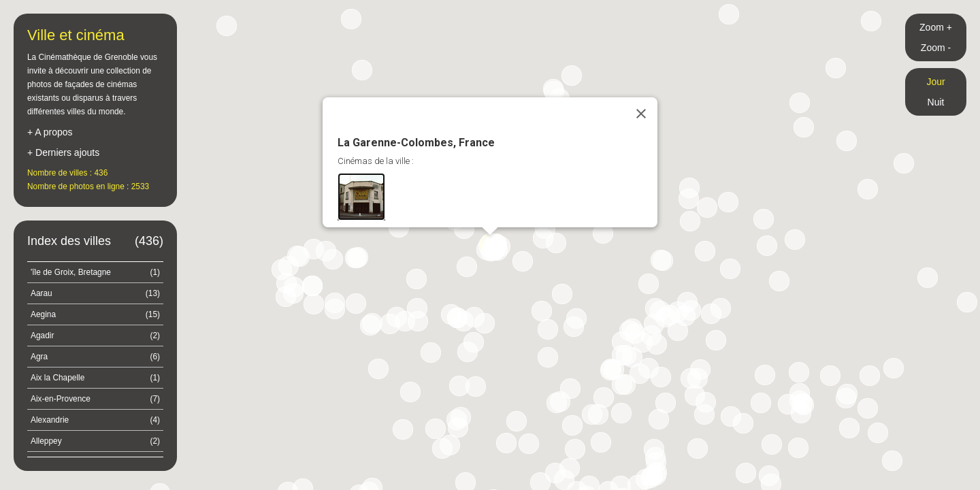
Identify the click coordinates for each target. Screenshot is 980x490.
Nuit (936, 102)
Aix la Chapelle (95, 378)
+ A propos (50, 132)
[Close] (641, 114)
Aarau (95, 293)
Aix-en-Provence (95, 399)
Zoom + (936, 27)
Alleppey (95, 441)
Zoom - (936, 48)
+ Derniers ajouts (63, 152)
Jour (935, 82)
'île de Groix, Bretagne (95, 272)
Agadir (95, 336)
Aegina (95, 314)
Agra (95, 357)
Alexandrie (95, 420)
